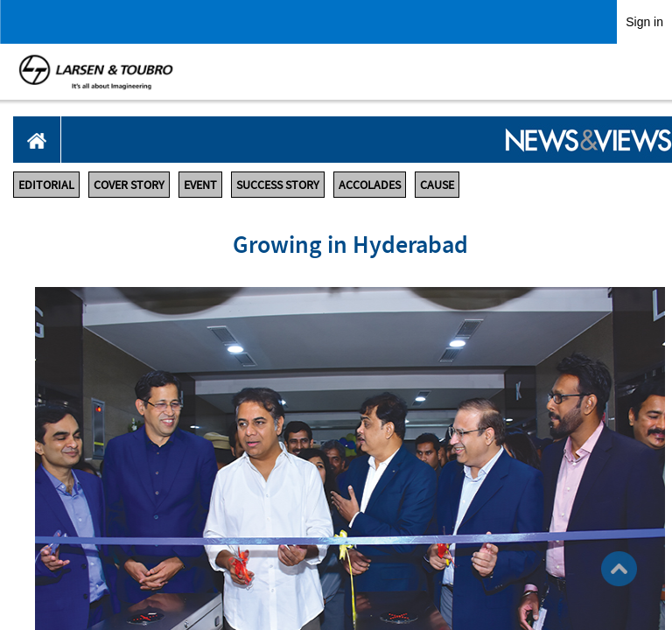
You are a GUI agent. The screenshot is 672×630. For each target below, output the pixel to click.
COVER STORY (129, 185)
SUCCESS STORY (278, 185)
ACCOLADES (370, 185)
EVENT (200, 185)
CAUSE (437, 185)
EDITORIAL (46, 185)
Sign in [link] (644, 22)
